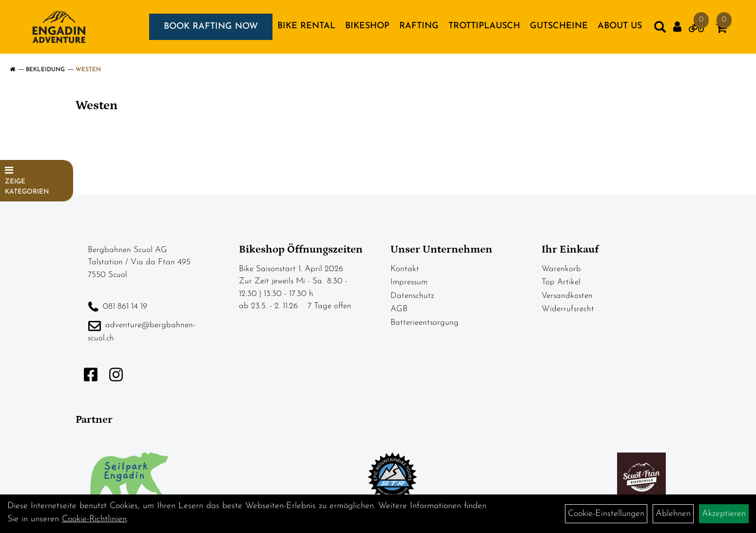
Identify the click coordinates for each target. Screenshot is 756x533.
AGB (399, 309)
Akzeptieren (724, 514)
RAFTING (419, 26)
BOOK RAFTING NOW (211, 27)
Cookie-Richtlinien (94, 519)
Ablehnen (673, 514)
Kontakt (405, 269)
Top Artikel (561, 282)
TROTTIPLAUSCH (484, 26)
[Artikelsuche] (660, 29)
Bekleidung (45, 70)
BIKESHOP (367, 26)
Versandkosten (567, 296)
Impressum (409, 282)
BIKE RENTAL (306, 26)
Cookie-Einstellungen (606, 514)
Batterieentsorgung (425, 323)
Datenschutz (412, 296)
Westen (88, 70)
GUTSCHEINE (559, 26)
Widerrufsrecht (568, 309)
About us (620, 26)
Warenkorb (561, 269)
